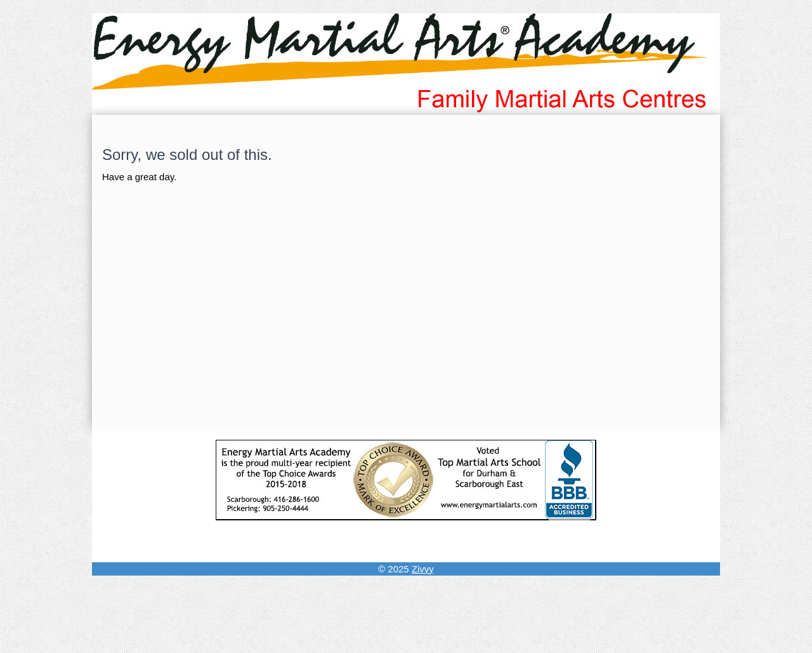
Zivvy (423, 569)
